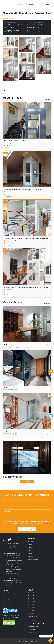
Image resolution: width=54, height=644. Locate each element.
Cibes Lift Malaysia (33, 617)
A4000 (5, 344)
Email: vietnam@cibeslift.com (10, 547)
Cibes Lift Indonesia (33, 602)
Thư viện (30, 550)
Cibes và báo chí (32, 632)
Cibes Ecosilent (7, 593)
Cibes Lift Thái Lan (33, 599)
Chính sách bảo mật (33, 626)
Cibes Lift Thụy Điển (33, 596)
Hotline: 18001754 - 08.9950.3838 (11, 544)
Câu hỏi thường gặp (33, 559)
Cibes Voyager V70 (7, 605)
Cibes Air (5, 596)
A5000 (5, 388)
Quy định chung (32, 629)
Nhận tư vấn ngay (27, 529)
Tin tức (30, 553)
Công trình (31, 547)
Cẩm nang (31, 556)
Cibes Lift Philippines (33, 608)
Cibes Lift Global (32, 593)
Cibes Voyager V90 (7, 599)
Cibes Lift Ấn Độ (32, 611)
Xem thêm (47, 99)
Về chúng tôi (31, 541)
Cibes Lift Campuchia (33, 605)
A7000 (5, 431)
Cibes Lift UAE (32, 614)
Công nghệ (31, 544)
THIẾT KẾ (27, 482)
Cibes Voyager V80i (8, 602)
